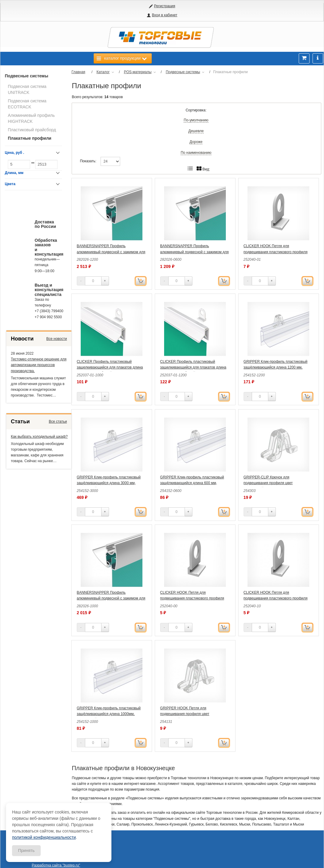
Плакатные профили (30, 138)
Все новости (57, 339)
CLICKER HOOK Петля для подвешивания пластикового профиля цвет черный (276, 598)
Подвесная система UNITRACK (27, 89)
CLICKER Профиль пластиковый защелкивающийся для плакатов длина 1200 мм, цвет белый (193, 367)
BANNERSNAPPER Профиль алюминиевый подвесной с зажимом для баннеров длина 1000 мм (111, 598)
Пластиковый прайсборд (32, 130)
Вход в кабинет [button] (164, 15)
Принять (26, 851)
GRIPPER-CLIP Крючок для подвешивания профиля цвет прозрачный (268, 483)
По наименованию (196, 153)
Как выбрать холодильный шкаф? (39, 437)
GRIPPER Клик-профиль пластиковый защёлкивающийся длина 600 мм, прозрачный (192, 483)
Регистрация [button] (165, 6)
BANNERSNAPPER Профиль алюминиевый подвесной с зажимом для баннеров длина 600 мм (195, 252)
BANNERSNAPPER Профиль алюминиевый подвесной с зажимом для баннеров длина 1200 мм (111, 252)
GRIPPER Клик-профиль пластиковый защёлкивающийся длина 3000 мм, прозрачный (109, 483)
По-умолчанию (196, 120)
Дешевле (196, 131)
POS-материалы (138, 72)
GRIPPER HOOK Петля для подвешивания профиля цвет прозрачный (185, 714)
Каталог (103, 72)
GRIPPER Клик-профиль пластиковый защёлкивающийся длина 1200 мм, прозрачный (276, 367)
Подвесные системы (26, 76)
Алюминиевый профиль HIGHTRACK (31, 118)
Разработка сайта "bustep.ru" (56, 865)
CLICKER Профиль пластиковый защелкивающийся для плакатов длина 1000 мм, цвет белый (110, 367)
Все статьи (58, 422)
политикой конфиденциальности (44, 837)
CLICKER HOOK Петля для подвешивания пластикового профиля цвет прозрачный (192, 598)
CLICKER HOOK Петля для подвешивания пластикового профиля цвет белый (276, 252)
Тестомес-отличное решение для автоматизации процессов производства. (39, 365)
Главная (78, 72)
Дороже (196, 142)
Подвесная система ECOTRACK (27, 104)
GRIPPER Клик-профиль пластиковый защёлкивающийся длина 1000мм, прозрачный (109, 714)
